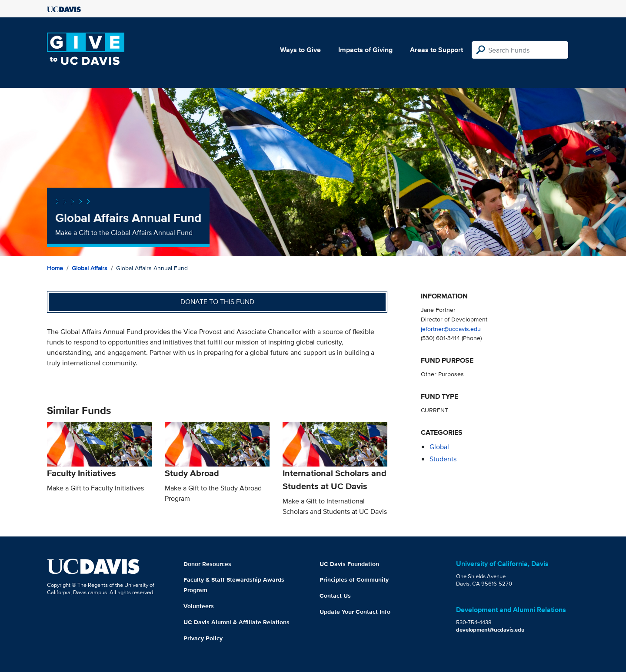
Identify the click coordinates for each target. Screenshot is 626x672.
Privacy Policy (203, 638)
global (439, 447)
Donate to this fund (217, 302)
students (443, 459)
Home (55, 268)
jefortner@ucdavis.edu (451, 329)
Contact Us (335, 596)
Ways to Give (300, 50)
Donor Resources (207, 564)
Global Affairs (90, 268)
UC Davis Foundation (349, 564)
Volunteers (199, 606)
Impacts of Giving (365, 50)
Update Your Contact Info (355, 612)
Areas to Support (436, 50)
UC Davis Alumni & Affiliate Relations (236, 622)
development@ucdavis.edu (490, 630)
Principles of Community (354, 579)
